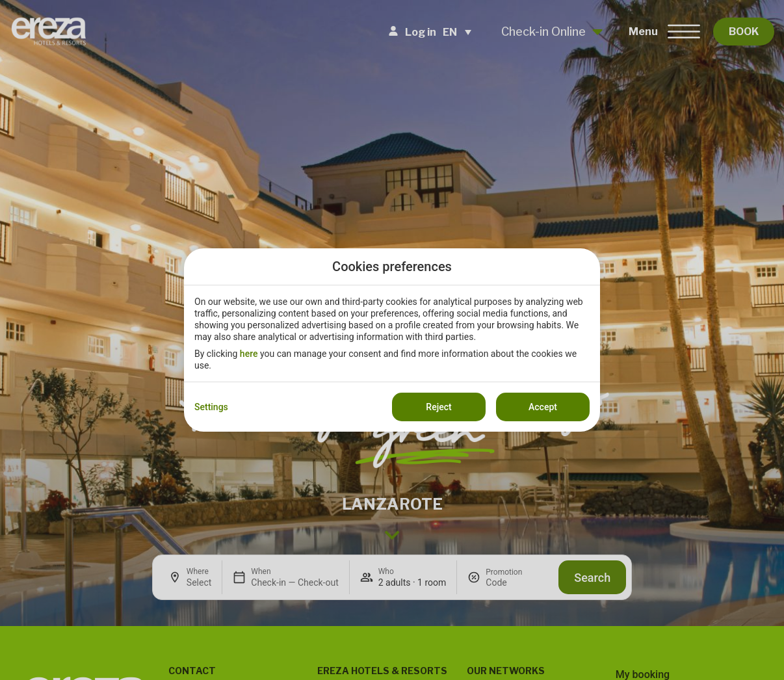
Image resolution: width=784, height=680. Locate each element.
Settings (211, 407)
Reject (438, 407)
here (249, 354)
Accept (543, 407)
